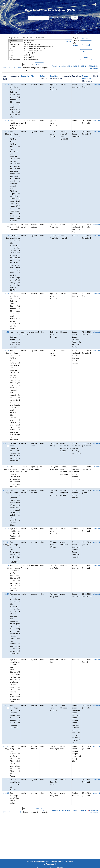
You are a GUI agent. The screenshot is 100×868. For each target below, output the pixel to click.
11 (69, 66)
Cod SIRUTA (16, 47)
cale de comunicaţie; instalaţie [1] (44, 49)
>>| (20, 67)
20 (90, 66)
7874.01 (6, 660)
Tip (33, 76)
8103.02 (6, 566)
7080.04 (6, 350)
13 (74, 66)
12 (71, 66)
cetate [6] (44, 55)
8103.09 (6, 594)
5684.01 (6, 443)
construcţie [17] (44, 57)
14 (76, 66)
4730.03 (6, 529)
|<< (5, 67)
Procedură (86, 45)
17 (83, 66)
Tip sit (16, 43)
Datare (16, 57)
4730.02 (6, 332)
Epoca (16, 55)
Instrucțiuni (86, 51)
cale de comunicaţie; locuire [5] (44, 51)
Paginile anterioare (60, 66)
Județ (16, 49)
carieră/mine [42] (44, 53)
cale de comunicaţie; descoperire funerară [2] (44, 47)
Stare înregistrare (16, 59)
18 (85, 66)
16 (81, 66)
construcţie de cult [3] (44, 59)
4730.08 (6, 85)
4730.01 (6, 705)
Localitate (16, 53)
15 (78, 66)
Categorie (25, 76)
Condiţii (86, 58)
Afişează (97, 85)
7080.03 (6, 132)
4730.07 (6, 490)
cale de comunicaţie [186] (44, 45)
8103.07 (6, 224)
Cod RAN (56, 18)
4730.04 (6, 120)
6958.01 (6, 780)
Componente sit (16, 45)
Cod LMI (66, 18)
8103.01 (6, 467)
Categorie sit (16, 41)
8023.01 (6, 746)
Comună (16, 51)
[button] (96, 4)
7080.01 (6, 542)
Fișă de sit (86, 39)
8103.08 (6, 235)
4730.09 (6, 294)
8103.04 (6, 793)
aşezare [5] (44, 43)
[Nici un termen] (44, 41)
